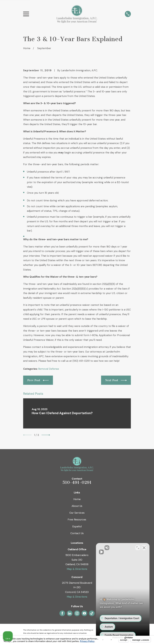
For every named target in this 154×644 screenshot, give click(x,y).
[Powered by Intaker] (128, 638)
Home (77, 499)
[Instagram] (77, 613)
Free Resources (77, 520)
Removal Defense (49, 369)
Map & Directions (77, 569)
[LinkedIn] (70, 613)
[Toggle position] (138, 548)
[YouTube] (84, 613)
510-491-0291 (77, 482)
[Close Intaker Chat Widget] (144, 548)
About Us (77, 506)
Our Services (77, 513)
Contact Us (77, 533)
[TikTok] (92, 613)
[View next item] (46, 435)
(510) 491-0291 (81, 361)
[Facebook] (62, 613)
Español (77, 526)
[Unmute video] (101, 548)
